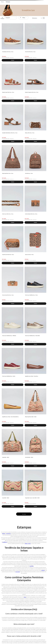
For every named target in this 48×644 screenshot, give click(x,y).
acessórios (8, 533)
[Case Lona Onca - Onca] (35, 245)
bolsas (26, 543)
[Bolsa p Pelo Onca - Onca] (35, 124)
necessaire (18, 572)
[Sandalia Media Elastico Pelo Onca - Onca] (13, 124)
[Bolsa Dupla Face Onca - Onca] (13, 164)
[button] (13, 60)
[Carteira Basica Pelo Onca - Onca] (35, 205)
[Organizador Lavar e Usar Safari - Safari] (35, 489)
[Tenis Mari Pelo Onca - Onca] (35, 43)
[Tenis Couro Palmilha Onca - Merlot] (13, 367)
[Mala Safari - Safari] (13, 448)
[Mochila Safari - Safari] (35, 448)
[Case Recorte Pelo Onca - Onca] (13, 245)
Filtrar (24, 18)
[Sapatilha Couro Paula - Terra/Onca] (35, 367)
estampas (8, 2)
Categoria (8, 18)
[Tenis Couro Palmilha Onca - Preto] (35, 286)
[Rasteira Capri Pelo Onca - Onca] (13, 83)
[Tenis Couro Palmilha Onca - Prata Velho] (35, 326)
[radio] (44, 18)
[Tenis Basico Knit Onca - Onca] (13, 43)
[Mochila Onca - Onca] (35, 164)
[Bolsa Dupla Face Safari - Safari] (35, 408)
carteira (43, 570)
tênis (25, 597)
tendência (5, 542)
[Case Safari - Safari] (13, 489)
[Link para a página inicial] (2, 2)
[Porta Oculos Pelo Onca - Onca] (13, 286)
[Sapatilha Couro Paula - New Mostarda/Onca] (13, 408)
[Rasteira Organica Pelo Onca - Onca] (35, 83)
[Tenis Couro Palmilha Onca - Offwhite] (13, 326)
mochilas (32, 566)
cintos (29, 543)
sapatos (4, 533)
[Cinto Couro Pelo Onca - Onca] (13, 205)
